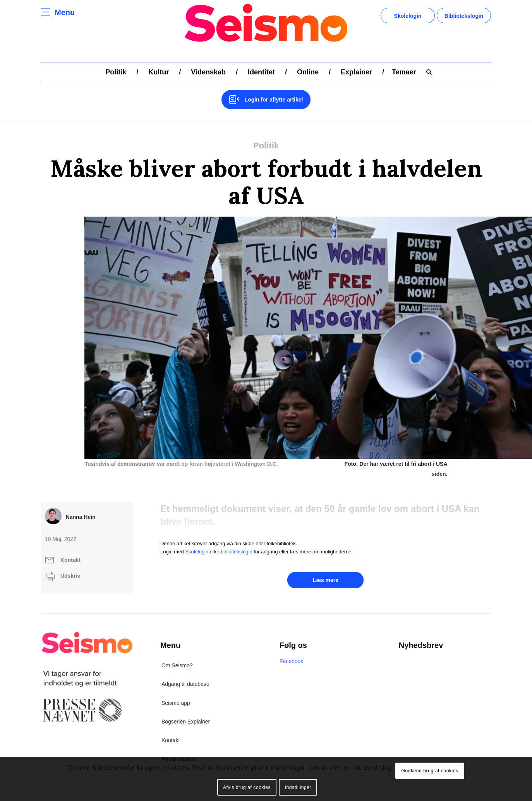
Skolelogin (408, 16)
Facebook (291, 651)
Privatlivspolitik (179, 749)
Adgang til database (185, 674)
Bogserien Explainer (186, 711)
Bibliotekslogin (464, 16)
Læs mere (326, 570)
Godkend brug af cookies (430, 771)
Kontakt (70, 550)
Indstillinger (298, 787)
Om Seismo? (177, 655)
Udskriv (70, 566)
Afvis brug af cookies (247, 787)
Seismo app (176, 693)
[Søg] (426, 72)
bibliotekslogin (237, 542)
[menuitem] (116, 72)
